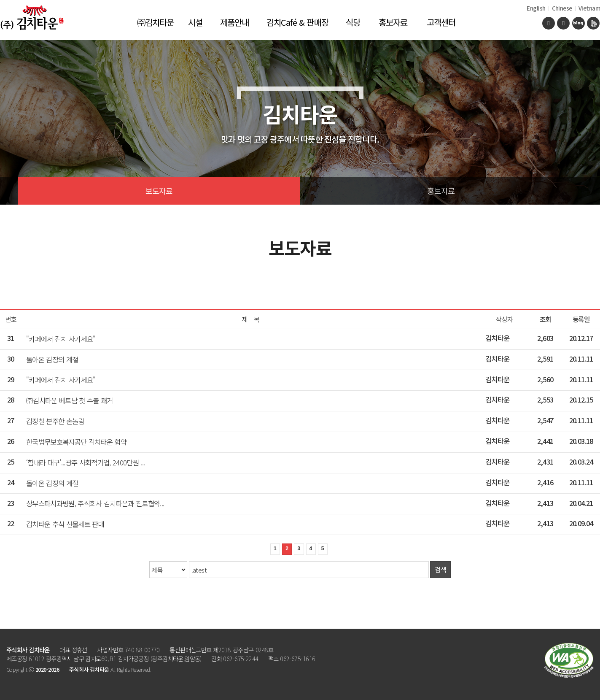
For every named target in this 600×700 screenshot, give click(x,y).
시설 (195, 22)
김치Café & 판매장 (297, 22)
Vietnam (589, 8)
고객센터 (441, 22)
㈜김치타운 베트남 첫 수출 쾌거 (70, 400)
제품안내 (235, 22)
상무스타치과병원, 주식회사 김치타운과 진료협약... (95, 503)
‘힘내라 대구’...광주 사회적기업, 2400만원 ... (86, 462)
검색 (440, 569)
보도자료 (159, 191)
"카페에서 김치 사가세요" (61, 339)
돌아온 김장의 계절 (52, 359)
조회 (545, 319)
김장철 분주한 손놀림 (55, 421)
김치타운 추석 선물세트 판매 (65, 524)
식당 (353, 22)
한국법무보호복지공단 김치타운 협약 (76, 442)
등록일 (581, 319)
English (536, 8)
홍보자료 (393, 22)
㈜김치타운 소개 (156, 28)
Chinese (562, 8)
